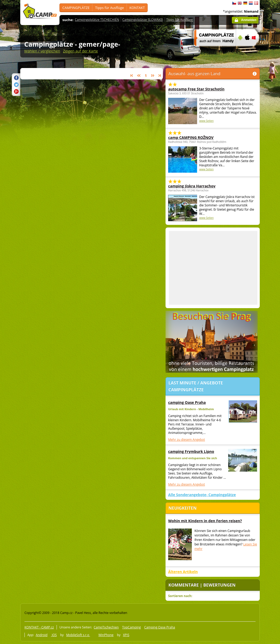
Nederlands (251, 3)
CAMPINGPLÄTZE (76, 8)
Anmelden (249, 20)
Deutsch (245, 3)
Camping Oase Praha (160, 627)
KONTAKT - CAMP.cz (39, 627)
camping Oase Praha (187, 402)
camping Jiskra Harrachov (192, 186)
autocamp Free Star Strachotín (196, 89)
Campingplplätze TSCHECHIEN (97, 20)
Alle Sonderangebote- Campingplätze (202, 495)
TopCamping (131, 627)
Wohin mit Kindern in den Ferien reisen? (205, 521)
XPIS (126, 635)
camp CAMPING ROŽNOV (191, 137)
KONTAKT (137, 8)
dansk (256, 3)
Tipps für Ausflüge (109, 8)
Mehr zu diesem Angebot (187, 440)
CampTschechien (106, 627)
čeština (234, 3)
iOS (54, 635)
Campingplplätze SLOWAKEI (143, 20)
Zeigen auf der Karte (80, 51)
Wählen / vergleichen (42, 51)
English (240, 3)
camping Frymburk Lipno (191, 451)
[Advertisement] (213, 268)
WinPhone (106, 635)
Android (42, 635)
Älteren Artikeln (183, 572)
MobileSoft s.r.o (78, 635)
